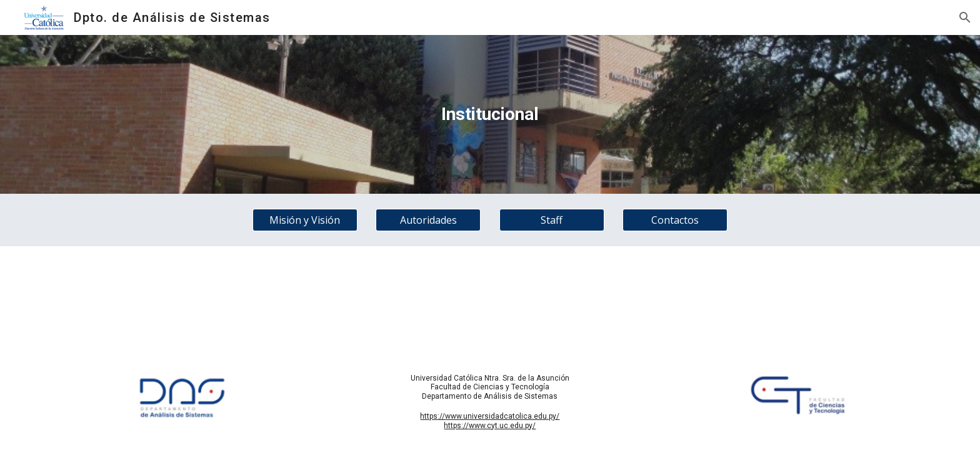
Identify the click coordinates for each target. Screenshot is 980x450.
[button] (965, 17)
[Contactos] (675, 220)
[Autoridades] (428, 220)
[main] (490, 114)
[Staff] (552, 220)
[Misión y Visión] (305, 220)
